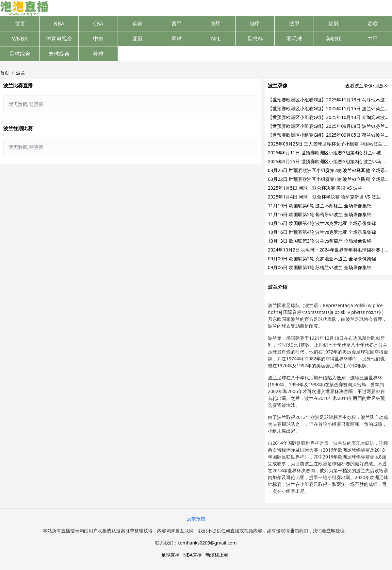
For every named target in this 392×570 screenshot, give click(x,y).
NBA (59, 24)
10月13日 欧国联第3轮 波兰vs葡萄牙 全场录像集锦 (320, 241)
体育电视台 (59, 39)
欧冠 (334, 24)
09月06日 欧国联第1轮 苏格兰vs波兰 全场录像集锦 (320, 267)
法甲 (294, 24)
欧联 (373, 24)
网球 (177, 39)
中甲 (373, 39)
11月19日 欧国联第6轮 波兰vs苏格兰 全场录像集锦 (320, 206)
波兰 (21, 73)
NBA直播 (193, 555)
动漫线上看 (217, 555)
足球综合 (20, 54)
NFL (216, 39)
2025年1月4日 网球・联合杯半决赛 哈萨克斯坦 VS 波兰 (324, 197)
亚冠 (138, 39)
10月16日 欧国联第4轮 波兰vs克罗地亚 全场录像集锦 (322, 223)
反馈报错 (196, 518)
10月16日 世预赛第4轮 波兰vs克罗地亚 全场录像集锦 (322, 232)
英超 (138, 24)
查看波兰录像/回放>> (367, 86)
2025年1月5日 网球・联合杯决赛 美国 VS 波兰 (315, 188)
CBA (98, 24)
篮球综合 (59, 54)
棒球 (98, 54)
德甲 (255, 24)
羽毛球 (294, 39)
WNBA (20, 39)
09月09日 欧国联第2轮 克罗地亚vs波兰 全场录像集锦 (322, 259)
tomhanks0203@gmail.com (207, 543)
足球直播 (171, 555)
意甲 (216, 24)
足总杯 (255, 39)
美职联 (334, 39)
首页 (20, 24)
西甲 (177, 24)
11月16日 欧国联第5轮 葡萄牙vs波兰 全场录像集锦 (320, 214)
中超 (98, 39)
